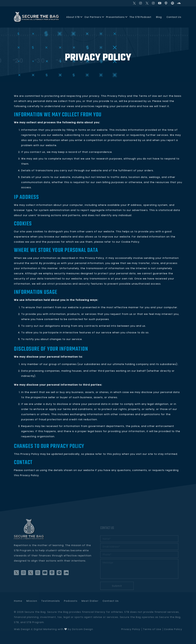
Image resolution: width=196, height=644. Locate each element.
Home (18, 601)
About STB (73, 17)
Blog (159, 17)
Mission (32, 601)
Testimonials (51, 601)
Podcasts (71, 601)
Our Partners (93, 17)
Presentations (115, 17)
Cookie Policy (173, 629)
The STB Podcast (140, 17)
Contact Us (174, 17)
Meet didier (90, 601)
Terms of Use (152, 629)
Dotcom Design (83, 629)
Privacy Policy (131, 629)
